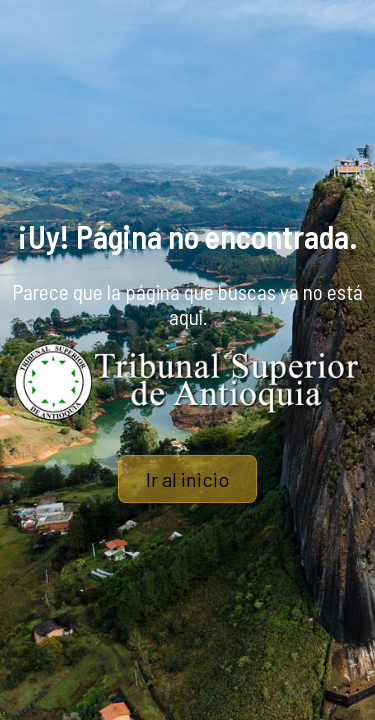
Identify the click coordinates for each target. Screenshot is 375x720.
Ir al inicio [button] (187, 479)
